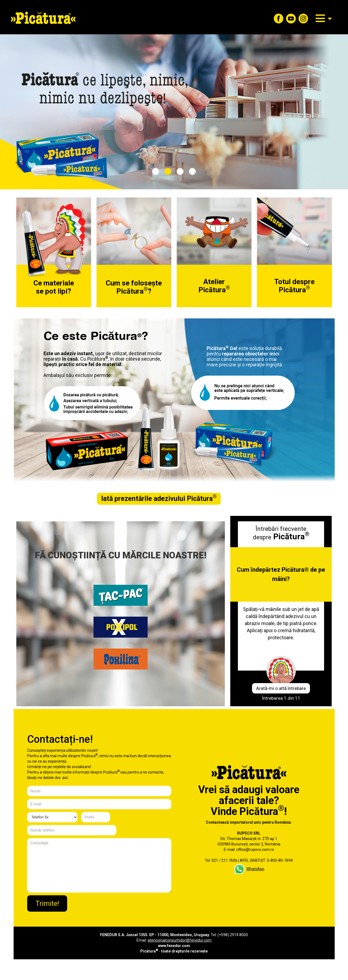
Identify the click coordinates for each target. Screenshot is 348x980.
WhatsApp (255, 869)
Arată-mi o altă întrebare (281, 688)
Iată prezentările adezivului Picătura (159, 499)
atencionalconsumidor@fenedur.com (180, 940)
